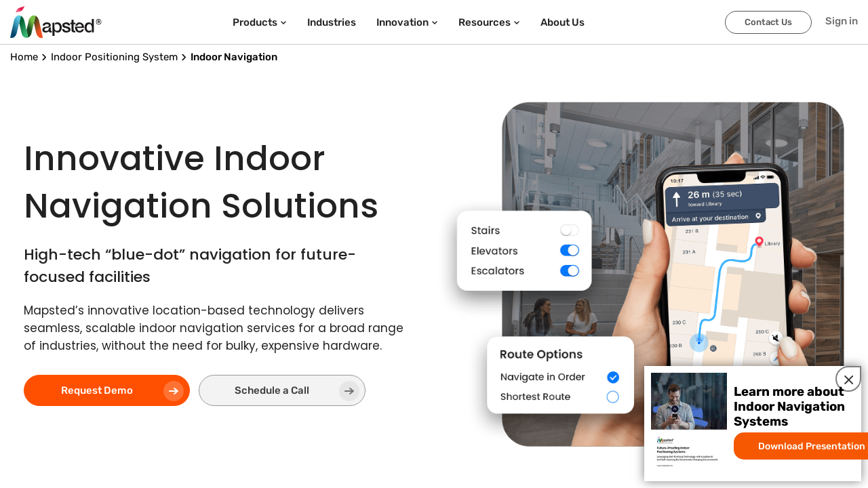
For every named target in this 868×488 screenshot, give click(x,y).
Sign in (842, 21)
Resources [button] (489, 22)
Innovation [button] (407, 22)
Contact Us (768, 22)
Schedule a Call (244, 392)
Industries (332, 22)
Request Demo (99, 392)
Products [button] (260, 22)
